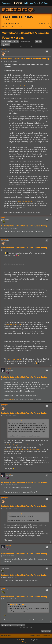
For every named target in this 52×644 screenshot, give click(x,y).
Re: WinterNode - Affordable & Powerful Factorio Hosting (24, 226)
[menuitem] (9, 23)
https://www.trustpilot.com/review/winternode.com (22, 445)
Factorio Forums (18, 17)
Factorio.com (7, 3)
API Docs (44, 3)
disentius (8, 369)
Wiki (26, 3)
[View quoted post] (21, 421)
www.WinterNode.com (23, 86)
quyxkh (3, 218)
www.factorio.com (9, 20)
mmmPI (3, 588)
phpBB (20, 640)
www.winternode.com (13, 324)
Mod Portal (34, 3)
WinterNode (5, 50)
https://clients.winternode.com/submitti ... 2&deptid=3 (23, 449)
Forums (18, 3)
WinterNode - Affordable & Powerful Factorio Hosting (26, 35)
